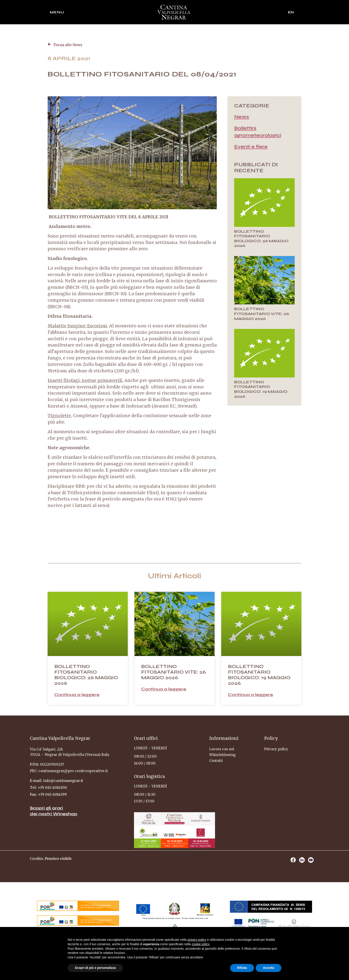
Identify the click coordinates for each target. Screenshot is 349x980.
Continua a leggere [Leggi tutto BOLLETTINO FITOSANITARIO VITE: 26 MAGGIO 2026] (164, 689)
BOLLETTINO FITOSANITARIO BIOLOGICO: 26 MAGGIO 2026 (261, 239)
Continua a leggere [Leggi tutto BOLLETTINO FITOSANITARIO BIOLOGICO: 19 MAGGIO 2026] (251, 695)
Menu (57, 12)
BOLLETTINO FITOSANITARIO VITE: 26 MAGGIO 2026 (262, 314)
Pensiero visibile (58, 859)
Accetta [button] (269, 968)
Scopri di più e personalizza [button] (95, 968)
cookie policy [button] (200, 944)
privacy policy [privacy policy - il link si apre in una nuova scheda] (197, 940)
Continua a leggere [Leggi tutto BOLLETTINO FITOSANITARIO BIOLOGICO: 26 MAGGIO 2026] (77, 695)
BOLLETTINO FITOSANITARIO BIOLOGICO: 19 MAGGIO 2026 (261, 389)
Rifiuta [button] (242, 968)
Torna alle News (68, 45)
